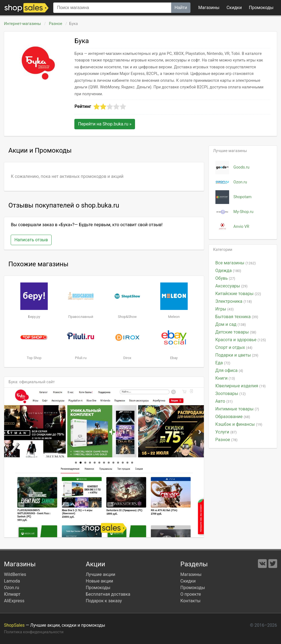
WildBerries (15, 574)
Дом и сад (231, 324)
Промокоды (98, 588)
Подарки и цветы (237, 355)
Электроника (234, 301)
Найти (181, 8)
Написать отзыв (31, 240)
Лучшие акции (100, 574)
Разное (56, 24)
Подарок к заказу (104, 601)
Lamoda (12, 581)
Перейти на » (105, 124)
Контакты (190, 601)
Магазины (209, 8)
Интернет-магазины (22, 24)
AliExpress (14, 601)
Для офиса (229, 370)
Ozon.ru (11, 588)
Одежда (228, 271)
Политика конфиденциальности (34, 632)
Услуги (226, 432)
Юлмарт (12, 594)
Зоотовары (231, 394)
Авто (224, 401)
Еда (223, 363)
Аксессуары (231, 286)
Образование (233, 417)
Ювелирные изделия (241, 386)
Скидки (234, 8)
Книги (225, 378)
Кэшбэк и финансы (239, 424)
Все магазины (236, 263)
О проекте (191, 594)
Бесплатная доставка (108, 594)
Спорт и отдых (234, 347)
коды (261, 8)
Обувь (225, 278)
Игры (225, 309)
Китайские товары (238, 294)
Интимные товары (237, 409)
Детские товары (236, 332)
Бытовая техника (237, 317)
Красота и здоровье (241, 340)
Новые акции (99, 581)
